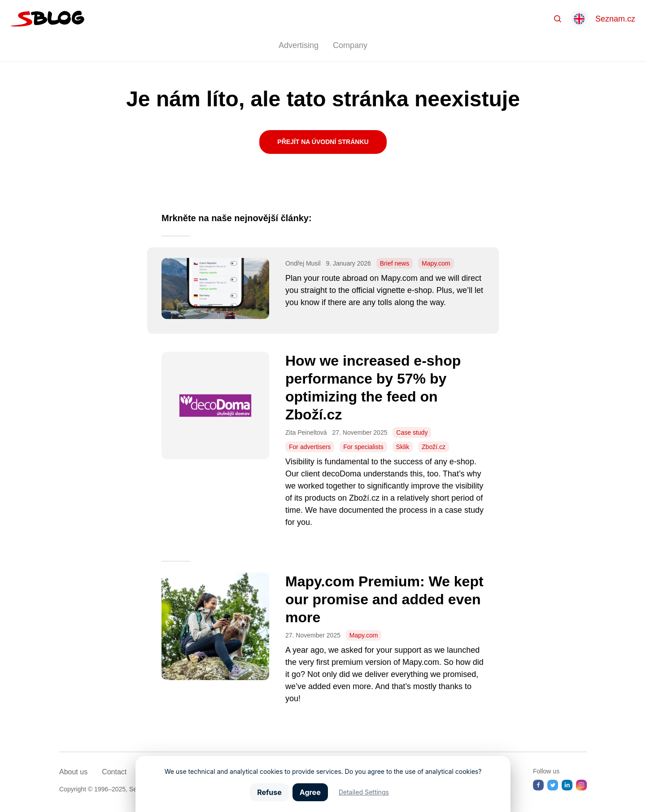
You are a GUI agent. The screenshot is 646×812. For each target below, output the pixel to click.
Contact (114, 772)
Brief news (395, 263)
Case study (412, 432)
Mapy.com (436, 263)
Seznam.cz (615, 19)
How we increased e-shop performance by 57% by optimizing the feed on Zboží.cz (373, 388)
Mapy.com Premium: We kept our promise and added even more (384, 599)
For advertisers (310, 447)
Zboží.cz (434, 447)
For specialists (363, 447)
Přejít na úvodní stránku (323, 142)
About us (73, 772)
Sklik (403, 447)
